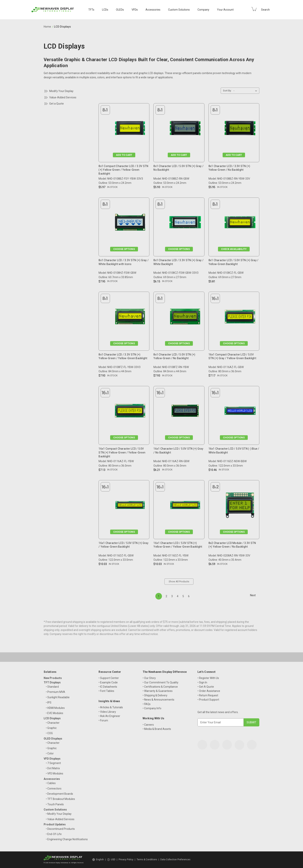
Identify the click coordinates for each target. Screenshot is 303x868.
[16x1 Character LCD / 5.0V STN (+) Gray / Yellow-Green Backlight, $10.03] (130, 506)
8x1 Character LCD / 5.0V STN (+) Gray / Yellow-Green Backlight (234, 262)
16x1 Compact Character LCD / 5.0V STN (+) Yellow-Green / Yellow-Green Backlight (122, 452)
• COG (49, 733)
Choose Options (124, 249)
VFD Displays (52, 759)
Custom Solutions (179, 10)
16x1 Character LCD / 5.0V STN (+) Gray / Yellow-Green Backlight (123, 545)
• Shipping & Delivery (155, 695)
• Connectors (54, 789)
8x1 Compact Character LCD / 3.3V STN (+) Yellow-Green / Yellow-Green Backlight (123, 170)
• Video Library (107, 712)
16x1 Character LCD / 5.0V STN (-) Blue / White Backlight (234, 451)
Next (255, 595)
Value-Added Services (63, 97)
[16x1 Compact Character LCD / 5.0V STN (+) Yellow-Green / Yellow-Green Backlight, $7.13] (130, 412)
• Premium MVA (55, 692)
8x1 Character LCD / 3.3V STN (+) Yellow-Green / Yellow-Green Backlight (123, 356)
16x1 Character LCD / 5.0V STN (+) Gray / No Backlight (178, 451)
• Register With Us (208, 678)
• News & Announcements (158, 700)
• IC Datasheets (108, 687)
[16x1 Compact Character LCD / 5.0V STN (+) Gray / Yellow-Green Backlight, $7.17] (240, 317)
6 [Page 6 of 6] (189, 596)
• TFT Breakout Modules (60, 799)
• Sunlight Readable (58, 697)
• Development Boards (59, 794)
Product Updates (55, 824)
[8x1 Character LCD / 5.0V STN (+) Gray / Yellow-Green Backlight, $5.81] (240, 223)
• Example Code (108, 682)
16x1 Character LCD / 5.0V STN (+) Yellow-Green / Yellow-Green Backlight (178, 545)
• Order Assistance (209, 691)
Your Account (225, 10)
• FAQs (147, 704)
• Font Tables (106, 691)
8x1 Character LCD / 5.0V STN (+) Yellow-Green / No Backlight (174, 356)
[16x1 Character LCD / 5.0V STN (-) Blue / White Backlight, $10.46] (240, 412)
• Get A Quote (206, 687)
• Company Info (152, 708)
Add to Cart (124, 155)
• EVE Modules (54, 713)
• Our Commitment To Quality (160, 682)
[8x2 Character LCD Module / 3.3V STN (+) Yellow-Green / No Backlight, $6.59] (240, 506)
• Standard (52, 687)
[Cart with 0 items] (254, 9)
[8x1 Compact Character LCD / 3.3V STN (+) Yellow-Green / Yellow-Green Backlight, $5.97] (130, 129)
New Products (53, 678)
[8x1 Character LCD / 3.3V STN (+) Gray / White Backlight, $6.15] (185, 223)
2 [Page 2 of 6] (166, 596)
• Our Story (149, 678)
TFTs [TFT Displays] (91, 10)
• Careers (148, 725)
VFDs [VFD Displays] (135, 10)
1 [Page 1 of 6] (159, 596)
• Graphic (51, 728)
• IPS (49, 703)
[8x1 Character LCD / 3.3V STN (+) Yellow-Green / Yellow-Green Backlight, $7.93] (130, 317)
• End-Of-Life (54, 834)
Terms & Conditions (147, 860)
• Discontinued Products (60, 829)
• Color (50, 753)
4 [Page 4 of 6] (178, 596)
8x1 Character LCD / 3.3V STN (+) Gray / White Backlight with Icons (124, 262)
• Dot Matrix (53, 768)
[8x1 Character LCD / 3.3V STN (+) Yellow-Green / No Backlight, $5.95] (240, 129)
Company (203, 10)
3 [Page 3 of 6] (172, 596)
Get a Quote (57, 104)
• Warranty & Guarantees (158, 691)
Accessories (153, 10)
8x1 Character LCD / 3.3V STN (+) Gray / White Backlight (178, 262)
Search (265, 10)
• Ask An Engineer (109, 716)
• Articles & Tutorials (111, 707)
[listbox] (246, 91)
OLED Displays (53, 739)
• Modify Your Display (59, 814)
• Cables (51, 783)
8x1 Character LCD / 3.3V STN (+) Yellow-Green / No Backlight (229, 168)
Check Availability (234, 249)
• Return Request (208, 695)
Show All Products (179, 581)
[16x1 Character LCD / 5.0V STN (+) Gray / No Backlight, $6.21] (185, 412)
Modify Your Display (61, 91)
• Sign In (202, 682)
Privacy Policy (126, 860)
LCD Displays (52, 718)
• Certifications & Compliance (160, 687)
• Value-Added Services (60, 819)
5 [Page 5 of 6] (183, 596)
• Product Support (208, 700)
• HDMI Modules (55, 708)
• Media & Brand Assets (157, 729)
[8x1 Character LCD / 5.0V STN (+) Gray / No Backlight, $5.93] (185, 129)
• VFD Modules (54, 773)
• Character (53, 723)
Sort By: (227, 91)
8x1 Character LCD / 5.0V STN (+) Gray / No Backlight (178, 168)
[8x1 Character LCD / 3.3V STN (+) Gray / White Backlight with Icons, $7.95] (130, 223)
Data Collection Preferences (175, 860)
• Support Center (109, 678)
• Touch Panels (55, 804)
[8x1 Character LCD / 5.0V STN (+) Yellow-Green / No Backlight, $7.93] (185, 317)
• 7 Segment (53, 763)
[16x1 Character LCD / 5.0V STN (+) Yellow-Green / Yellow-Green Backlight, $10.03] (185, 506)
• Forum (103, 720)
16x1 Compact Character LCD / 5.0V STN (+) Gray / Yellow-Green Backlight (232, 356)
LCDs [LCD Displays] (105, 10)
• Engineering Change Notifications (67, 839)
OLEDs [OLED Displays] (120, 10)
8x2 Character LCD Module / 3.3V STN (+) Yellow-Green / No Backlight (232, 545)
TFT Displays (52, 682)
